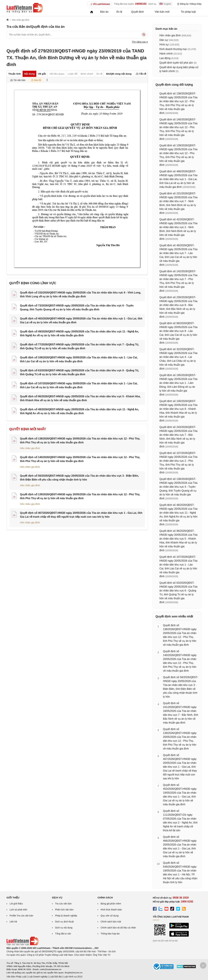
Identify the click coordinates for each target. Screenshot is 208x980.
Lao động (165, 58)
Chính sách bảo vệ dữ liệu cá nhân (118, 928)
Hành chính (166, 54)
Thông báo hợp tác (110, 934)
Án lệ (119, 12)
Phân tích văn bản (64, 910)
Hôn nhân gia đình (30, 448)
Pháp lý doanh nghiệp (66, 916)
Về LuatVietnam (100, 4)
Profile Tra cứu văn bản (21, 916)
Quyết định (137, 12)
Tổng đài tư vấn (63, 934)
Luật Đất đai (55, 977)
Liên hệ (13, 922)
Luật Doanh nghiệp (38, 977)
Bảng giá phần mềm (111, 904)
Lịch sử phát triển (18, 910)
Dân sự (164, 40)
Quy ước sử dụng (110, 916)
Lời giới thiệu (16, 904)
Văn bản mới (162, 12)
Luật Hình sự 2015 (73, 977)
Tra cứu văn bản (63, 904)
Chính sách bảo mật (111, 922)
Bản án (104, 12)
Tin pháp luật (188, 12)
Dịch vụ (153, 4)
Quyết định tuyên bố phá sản (176, 63)
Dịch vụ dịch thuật (64, 922)
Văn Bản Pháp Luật (16, 977)
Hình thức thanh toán (111, 910)
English (165, 4)
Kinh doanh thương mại (173, 49)
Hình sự (164, 45)
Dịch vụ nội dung (64, 928)
